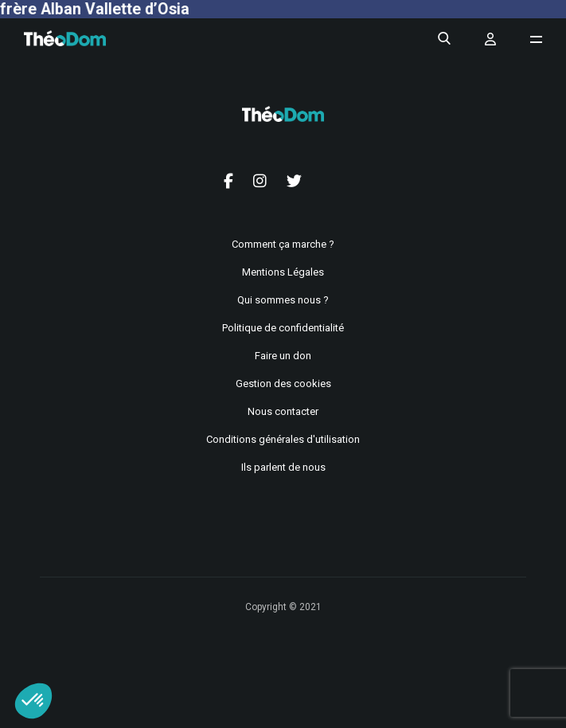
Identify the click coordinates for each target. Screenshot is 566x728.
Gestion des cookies (283, 384)
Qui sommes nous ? (283, 300)
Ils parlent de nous (283, 467)
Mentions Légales (283, 272)
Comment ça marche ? (283, 244)
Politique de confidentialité (283, 328)
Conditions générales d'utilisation (283, 439)
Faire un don (283, 356)
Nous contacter (283, 411)
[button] (33, 701)
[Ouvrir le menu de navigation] (536, 39)
